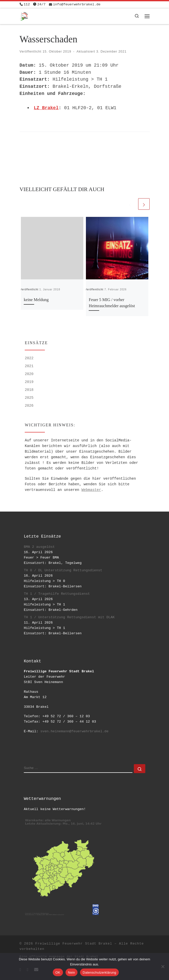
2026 (29, 406)
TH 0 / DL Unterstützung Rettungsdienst (63, 570)
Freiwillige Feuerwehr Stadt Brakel (74, 944)
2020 (29, 374)
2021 (29, 366)
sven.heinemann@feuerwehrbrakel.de (74, 731)
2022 (29, 358)
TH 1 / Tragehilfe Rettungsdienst (57, 594)
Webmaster (91, 490)
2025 (29, 398)
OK (58, 972)
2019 (29, 382)
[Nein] (163, 966)
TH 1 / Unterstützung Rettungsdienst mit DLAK (69, 617)
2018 (29, 390)
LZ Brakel (46, 108)
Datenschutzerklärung (99, 972)
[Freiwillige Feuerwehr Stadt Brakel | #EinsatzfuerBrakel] (24, 16)
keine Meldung (36, 300)
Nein (72, 972)
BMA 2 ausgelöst (39, 547)
